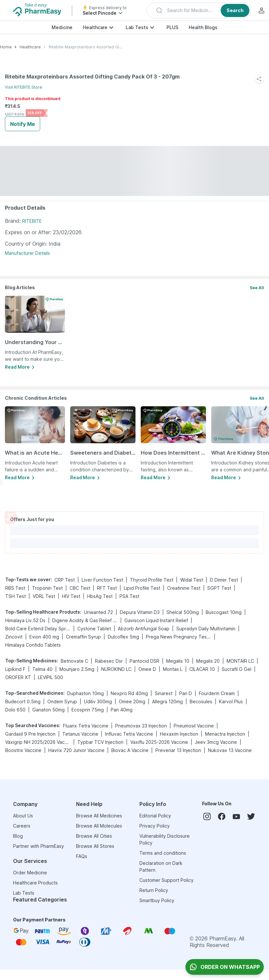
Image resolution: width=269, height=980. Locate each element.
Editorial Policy (155, 816)
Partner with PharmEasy (39, 846)
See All (257, 288)
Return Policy (154, 890)
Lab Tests (137, 27)
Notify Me (23, 124)
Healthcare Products (35, 883)
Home (6, 47)
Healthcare (95, 27)
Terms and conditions (163, 853)
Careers (22, 826)
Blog (18, 836)
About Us (23, 816)
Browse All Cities (94, 836)
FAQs (82, 856)
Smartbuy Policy (157, 900)
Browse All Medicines (99, 816)
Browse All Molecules (99, 826)
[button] (199, 10)
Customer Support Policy (166, 880)
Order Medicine (30, 873)
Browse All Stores (95, 846)
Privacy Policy (155, 826)
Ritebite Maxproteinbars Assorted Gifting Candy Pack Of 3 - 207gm (86, 47)
